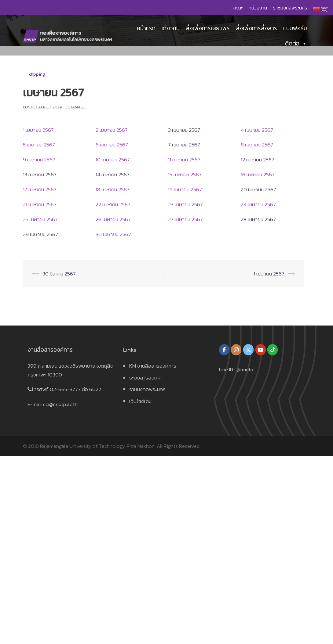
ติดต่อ (296, 44)
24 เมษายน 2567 (258, 204)
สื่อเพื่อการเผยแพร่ (208, 29)
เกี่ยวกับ (171, 29)
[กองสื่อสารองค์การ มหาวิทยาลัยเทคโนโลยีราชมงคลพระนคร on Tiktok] (273, 350)
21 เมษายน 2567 (40, 204)
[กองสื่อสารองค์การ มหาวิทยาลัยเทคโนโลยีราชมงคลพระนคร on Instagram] (236, 350)
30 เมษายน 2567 (113, 234)
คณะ (238, 8)
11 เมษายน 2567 (184, 160)
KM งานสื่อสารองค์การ (153, 366)
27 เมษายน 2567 (185, 219)
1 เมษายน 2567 (38, 130)
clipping (37, 74)
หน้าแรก (146, 29)
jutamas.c (76, 107)
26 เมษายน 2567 (113, 219)
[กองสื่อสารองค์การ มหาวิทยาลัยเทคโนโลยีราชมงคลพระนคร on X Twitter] (248, 350)
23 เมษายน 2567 (185, 204)
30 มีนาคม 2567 (59, 274)
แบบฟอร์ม (295, 29)
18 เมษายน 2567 (113, 189)
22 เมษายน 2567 (113, 204)
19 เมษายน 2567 (185, 189)
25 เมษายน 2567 (40, 219)
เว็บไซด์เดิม (140, 401)
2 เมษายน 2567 (112, 130)
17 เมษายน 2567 (40, 189)
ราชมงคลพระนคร (290, 8)
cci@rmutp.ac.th (60, 404)
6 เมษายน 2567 (112, 145)
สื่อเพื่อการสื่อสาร (256, 29)
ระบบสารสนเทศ (145, 378)
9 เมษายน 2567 (39, 160)
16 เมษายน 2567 (258, 174)
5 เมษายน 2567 (39, 145)
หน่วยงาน (258, 8)
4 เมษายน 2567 (257, 130)
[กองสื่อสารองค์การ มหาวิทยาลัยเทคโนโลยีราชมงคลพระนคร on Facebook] (224, 350)
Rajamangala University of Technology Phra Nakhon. (98, 446)
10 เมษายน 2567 (113, 160)
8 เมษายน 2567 (257, 145)
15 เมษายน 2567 (185, 174)
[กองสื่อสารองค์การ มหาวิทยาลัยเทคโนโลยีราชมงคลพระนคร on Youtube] (261, 350)
